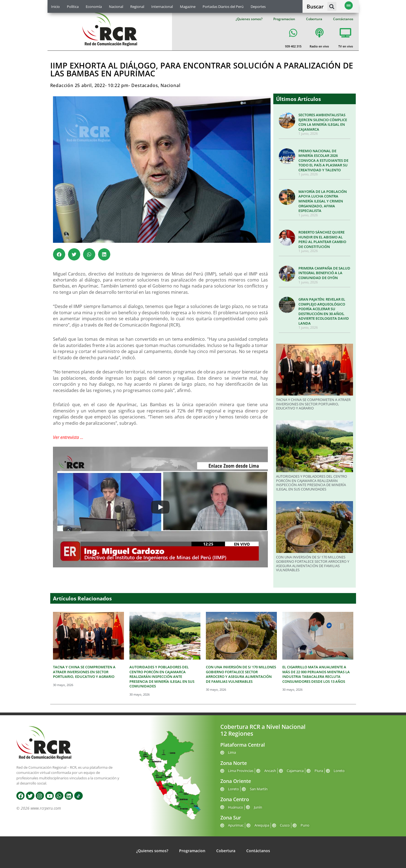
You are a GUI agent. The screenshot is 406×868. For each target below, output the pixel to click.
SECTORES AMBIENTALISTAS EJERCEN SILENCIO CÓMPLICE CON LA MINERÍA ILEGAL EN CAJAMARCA (323, 122)
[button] (332, 6)
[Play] (160, 507)
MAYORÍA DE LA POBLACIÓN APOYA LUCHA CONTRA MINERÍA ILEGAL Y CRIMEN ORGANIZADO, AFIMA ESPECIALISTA (323, 201)
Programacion (284, 19)
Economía (94, 7)
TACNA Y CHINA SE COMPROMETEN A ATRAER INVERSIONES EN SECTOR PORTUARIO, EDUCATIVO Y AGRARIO (313, 404)
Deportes (258, 7)
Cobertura (314, 19)
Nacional (116, 7)
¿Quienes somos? (249, 19)
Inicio (55, 7)
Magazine (188, 7)
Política (73, 7)
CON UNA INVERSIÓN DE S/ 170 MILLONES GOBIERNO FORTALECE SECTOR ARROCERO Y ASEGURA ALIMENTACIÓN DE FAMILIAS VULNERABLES (313, 563)
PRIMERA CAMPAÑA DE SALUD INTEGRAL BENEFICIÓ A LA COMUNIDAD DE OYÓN (324, 273)
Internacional (162, 7)
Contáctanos (343, 19)
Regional (137, 7)
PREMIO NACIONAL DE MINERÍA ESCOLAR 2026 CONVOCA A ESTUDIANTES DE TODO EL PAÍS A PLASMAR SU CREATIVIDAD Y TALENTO (323, 160)
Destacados (145, 85)
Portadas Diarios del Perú (223, 7)
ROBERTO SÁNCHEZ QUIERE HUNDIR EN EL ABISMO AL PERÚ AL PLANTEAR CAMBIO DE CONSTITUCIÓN (322, 239)
